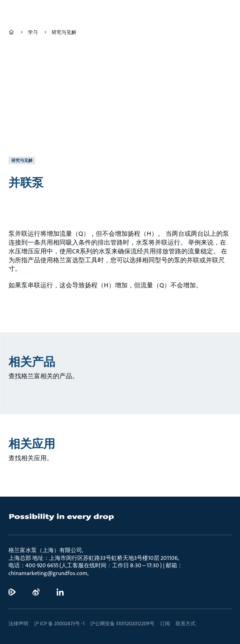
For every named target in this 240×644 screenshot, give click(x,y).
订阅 (165, 623)
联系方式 (186, 623)
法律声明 (18, 623)
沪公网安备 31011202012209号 (122, 623)
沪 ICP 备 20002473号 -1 (59, 623)
